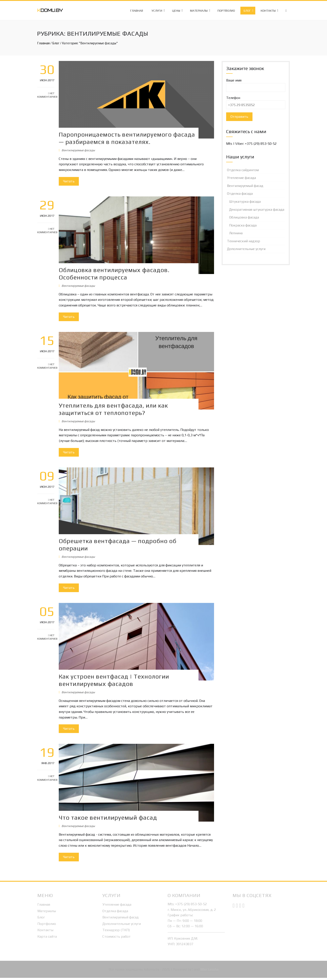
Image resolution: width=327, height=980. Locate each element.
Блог (247, 11)
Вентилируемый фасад (245, 186)
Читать (70, 181)
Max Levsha (209, 971)
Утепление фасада (241, 178)
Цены (176, 11)
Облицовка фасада (244, 217)
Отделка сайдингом (243, 170)
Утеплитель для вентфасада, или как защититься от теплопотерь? (114, 413)
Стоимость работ (117, 939)
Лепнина (236, 233)
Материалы (199, 11)
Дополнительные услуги (246, 249)
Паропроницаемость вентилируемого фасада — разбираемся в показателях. (128, 138)
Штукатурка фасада (245, 202)
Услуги (157, 11)
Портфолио (226, 11)
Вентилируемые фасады (79, 150)
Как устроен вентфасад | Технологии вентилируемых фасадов (115, 683)
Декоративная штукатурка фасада (257, 210)
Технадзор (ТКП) (116, 932)
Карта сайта (47, 939)
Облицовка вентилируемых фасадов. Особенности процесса (115, 272)
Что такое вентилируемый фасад (109, 820)
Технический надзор (244, 241)
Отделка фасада (240, 194)
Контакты (268, 11)
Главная (137, 11)
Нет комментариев (46, 95)
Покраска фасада (243, 225)
